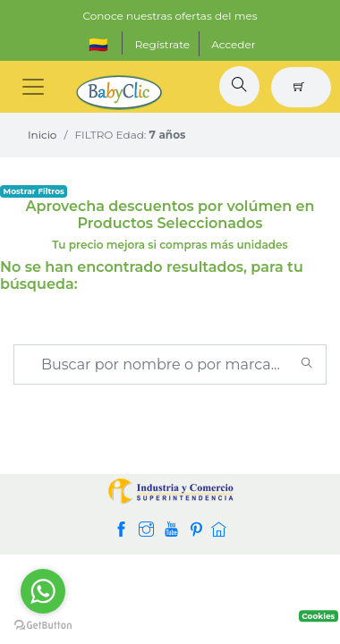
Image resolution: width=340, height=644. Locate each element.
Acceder (233, 44)
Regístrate (162, 44)
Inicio (42, 135)
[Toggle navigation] (33, 87)
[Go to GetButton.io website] (43, 626)
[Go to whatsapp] (43, 591)
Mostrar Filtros (34, 191)
